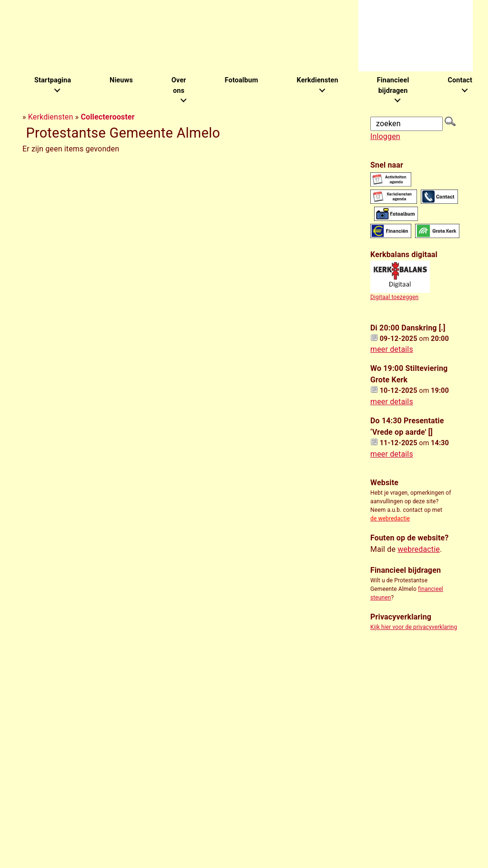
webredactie (419, 549)
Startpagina (53, 80)
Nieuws (121, 80)
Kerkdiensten (318, 80)
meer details (392, 349)
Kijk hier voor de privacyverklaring (414, 627)
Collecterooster (107, 117)
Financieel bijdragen (393, 85)
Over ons (179, 85)
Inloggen (385, 136)
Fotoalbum (241, 80)
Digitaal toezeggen (394, 297)
